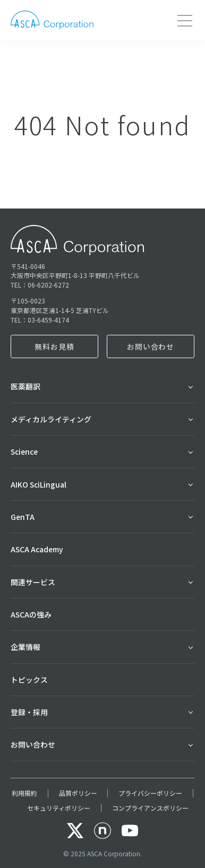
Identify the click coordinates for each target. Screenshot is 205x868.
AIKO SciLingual (39, 484)
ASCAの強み (31, 614)
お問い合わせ (151, 346)
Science (24, 452)
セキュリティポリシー (59, 808)
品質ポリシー (78, 793)
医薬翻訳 (25, 386)
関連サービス (33, 582)
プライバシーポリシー (150, 793)
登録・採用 (29, 712)
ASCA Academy (37, 549)
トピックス (29, 680)
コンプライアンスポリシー (150, 808)
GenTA (23, 517)
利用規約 (24, 793)
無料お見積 (54, 346)
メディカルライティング (51, 419)
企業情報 (25, 647)
